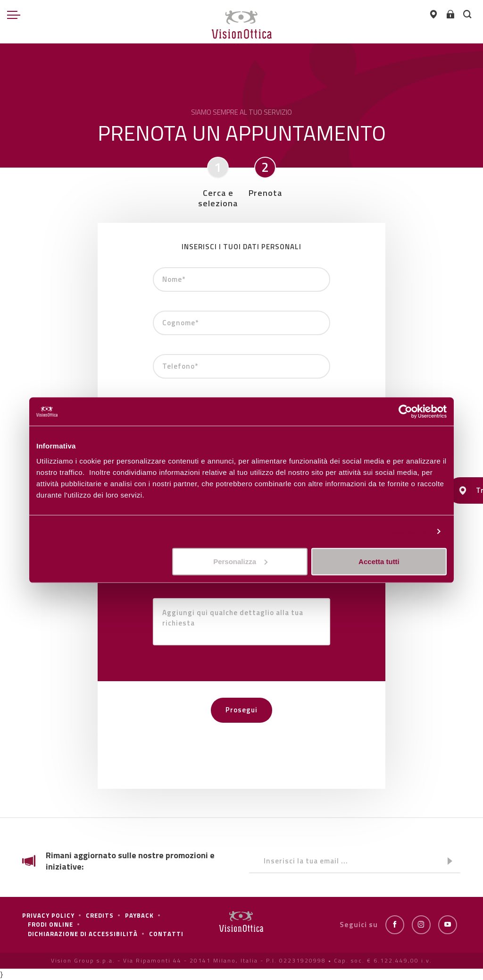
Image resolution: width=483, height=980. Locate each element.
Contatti (166, 934)
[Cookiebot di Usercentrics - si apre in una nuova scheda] (405, 412)
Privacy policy (48, 915)
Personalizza (407, 531)
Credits (100, 915)
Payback (139, 915)
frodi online (50, 924)
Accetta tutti (379, 561)
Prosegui (241, 710)
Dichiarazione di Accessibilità (83, 934)
